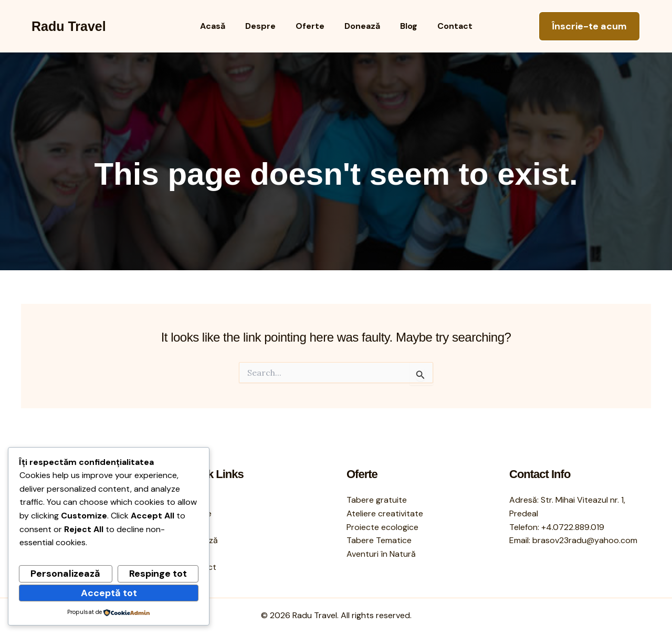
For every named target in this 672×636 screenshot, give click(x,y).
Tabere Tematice (379, 540)
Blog (404, 26)
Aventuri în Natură (381, 554)
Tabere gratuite (377, 500)
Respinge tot (158, 574)
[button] (589, 26)
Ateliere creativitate (385, 513)
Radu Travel (69, 26)
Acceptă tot (109, 593)
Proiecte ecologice (382, 527)
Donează (361, 26)
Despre (265, 26)
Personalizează (65, 574)
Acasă (220, 26)
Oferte (312, 26)
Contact (447, 26)
